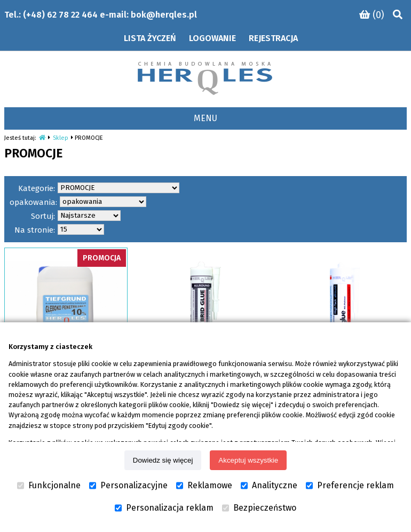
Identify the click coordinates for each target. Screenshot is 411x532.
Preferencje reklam (350, 486)
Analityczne (269, 486)
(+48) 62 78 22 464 (60, 15)
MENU (205, 118)
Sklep (61, 138)
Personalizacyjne (128, 486)
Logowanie (212, 38)
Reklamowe (204, 486)
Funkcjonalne (49, 486)
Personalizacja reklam (164, 508)
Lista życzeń (150, 38)
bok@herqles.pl (164, 15)
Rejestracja (273, 38)
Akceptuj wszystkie (248, 460)
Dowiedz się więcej (163, 460)
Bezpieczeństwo (259, 508)
